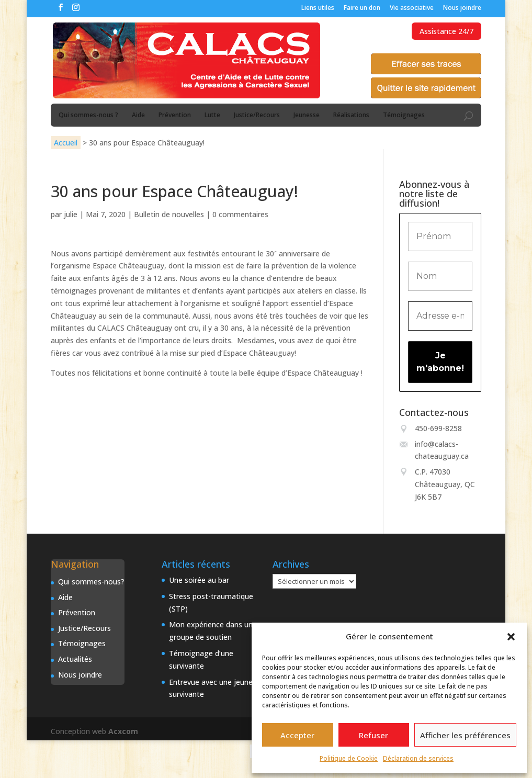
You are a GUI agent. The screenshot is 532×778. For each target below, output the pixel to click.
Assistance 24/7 (446, 31)
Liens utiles (318, 8)
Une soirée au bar (199, 580)
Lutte (212, 115)
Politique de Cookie (349, 758)
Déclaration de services (418, 758)
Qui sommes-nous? (91, 582)
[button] (511, 637)
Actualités (75, 659)
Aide (138, 115)
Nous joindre (462, 8)
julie (71, 214)
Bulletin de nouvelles (169, 214)
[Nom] (440, 276)
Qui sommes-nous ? (88, 115)
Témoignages (404, 115)
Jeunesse (307, 115)
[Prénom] (440, 236)
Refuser (373, 735)
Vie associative (412, 8)
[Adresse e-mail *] (440, 316)
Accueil (66, 143)
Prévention (175, 115)
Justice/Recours (257, 115)
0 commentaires (240, 214)
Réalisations (351, 115)
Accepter (297, 735)
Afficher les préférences (465, 735)
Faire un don (362, 8)
